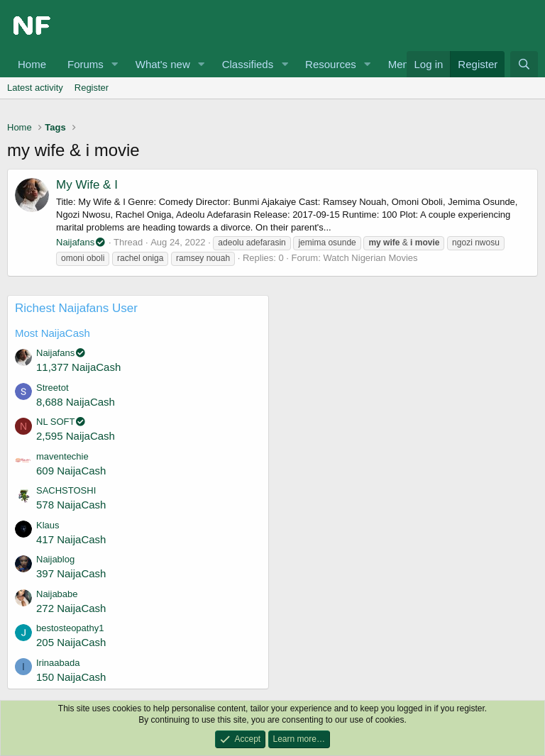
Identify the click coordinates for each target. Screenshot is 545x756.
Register (92, 88)
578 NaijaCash (71, 505)
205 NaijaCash (71, 642)
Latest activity (35, 88)
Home (32, 64)
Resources (331, 64)
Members (411, 64)
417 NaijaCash (71, 539)
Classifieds (248, 64)
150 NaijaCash (71, 677)
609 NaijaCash (71, 471)
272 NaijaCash (71, 608)
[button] (115, 64)
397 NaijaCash (71, 573)
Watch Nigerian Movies (370, 258)
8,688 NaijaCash (76, 402)
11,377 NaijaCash (78, 367)
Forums (86, 64)
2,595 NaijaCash (76, 436)
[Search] (524, 64)
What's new (163, 64)
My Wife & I (87, 185)
